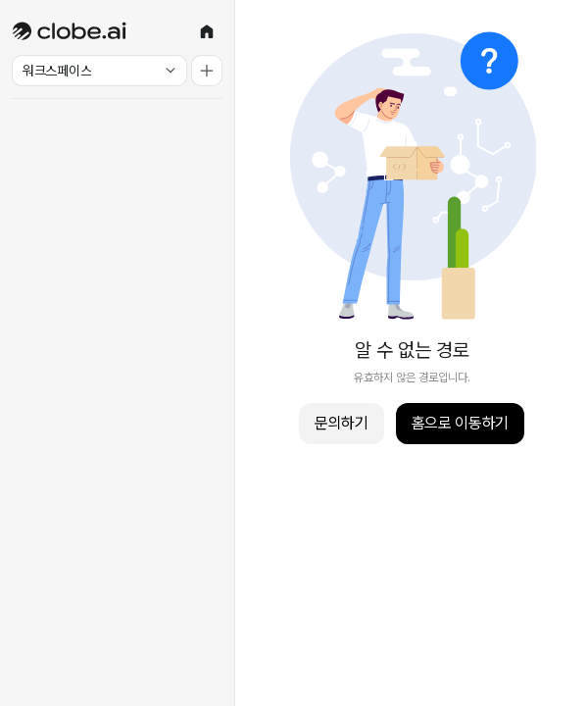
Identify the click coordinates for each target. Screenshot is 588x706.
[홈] (207, 31)
